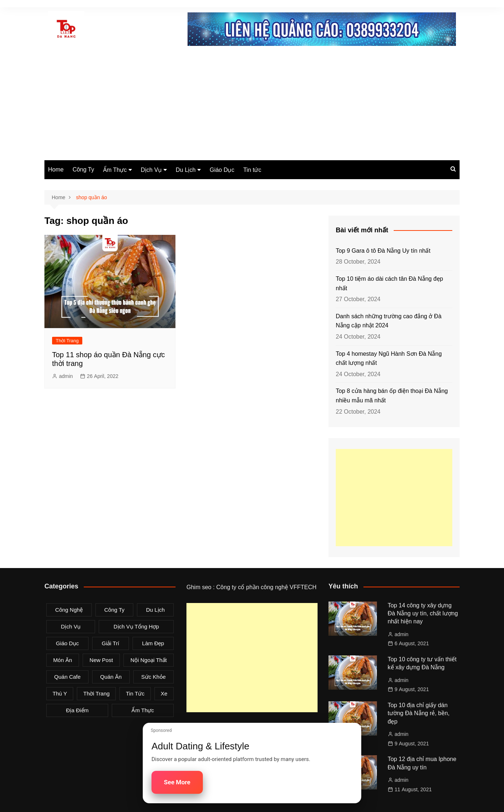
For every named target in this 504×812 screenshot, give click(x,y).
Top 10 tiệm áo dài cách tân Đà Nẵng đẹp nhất (389, 283)
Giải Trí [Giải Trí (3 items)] (110, 643)
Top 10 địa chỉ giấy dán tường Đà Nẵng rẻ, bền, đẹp (419, 713)
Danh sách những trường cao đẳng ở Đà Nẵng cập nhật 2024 (389, 321)
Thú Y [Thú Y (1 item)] (60, 693)
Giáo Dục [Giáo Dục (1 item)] (67, 643)
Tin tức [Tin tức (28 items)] (135, 693)
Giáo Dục (222, 170)
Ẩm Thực (115, 170)
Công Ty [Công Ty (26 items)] (114, 610)
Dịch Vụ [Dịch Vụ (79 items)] (71, 626)
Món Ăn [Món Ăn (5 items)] (63, 660)
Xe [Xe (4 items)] (164, 693)
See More (177, 782)
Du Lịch (186, 170)
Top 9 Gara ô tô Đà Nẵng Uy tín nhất (383, 251)
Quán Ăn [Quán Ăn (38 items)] (111, 677)
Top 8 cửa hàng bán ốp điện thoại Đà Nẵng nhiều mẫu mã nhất (392, 396)
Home (56, 170)
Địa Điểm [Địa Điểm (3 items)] (77, 710)
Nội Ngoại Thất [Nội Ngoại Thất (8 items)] (149, 660)
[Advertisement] (252, 106)
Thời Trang (67, 341)
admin (66, 376)
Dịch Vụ (151, 170)
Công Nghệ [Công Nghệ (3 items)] (69, 610)
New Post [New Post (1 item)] (101, 660)
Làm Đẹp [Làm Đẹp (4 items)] (153, 643)
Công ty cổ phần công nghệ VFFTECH (266, 587)
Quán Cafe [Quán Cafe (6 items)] (68, 677)
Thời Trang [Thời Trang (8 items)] (97, 693)
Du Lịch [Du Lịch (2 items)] (155, 610)
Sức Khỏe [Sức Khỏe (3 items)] (153, 677)
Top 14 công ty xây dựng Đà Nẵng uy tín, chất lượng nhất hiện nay (423, 614)
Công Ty (83, 170)
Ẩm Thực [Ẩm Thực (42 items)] (143, 710)
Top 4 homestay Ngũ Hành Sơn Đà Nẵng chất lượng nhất (389, 358)
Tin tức (252, 170)
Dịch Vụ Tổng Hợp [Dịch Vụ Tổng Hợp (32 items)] (136, 626)
